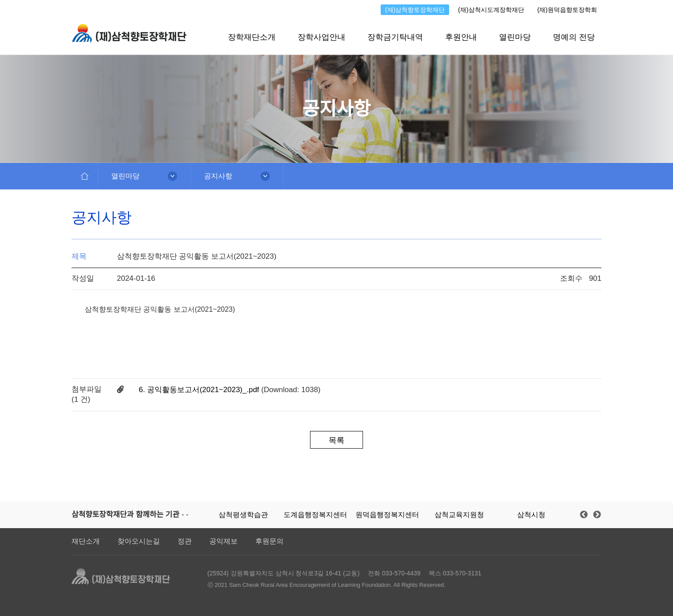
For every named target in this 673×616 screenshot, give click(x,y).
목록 (336, 440)
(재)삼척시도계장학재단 (491, 10)
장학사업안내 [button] (321, 37)
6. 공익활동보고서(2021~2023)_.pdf (200, 390)
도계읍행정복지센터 (315, 515)
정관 (185, 541)
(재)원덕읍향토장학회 (567, 10)
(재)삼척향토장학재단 (415, 10)
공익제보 (223, 541)
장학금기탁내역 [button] (395, 37)
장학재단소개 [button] (252, 37)
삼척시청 (531, 515)
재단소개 (86, 541)
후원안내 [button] (461, 37)
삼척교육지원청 (459, 515)
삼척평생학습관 (243, 515)
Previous (584, 515)
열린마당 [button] (515, 37)
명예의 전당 (574, 37)
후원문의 (269, 541)
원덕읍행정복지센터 (387, 515)
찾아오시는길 (139, 541)
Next (597, 515)
